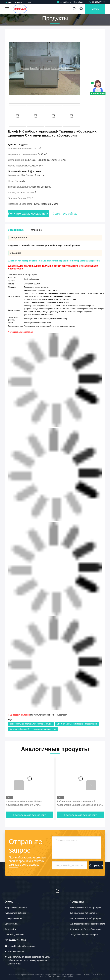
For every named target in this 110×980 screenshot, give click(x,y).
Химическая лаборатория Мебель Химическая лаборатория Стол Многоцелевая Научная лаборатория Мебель (26, 803)
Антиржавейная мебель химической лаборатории (33, 729)
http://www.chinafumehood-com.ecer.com (49, 715)
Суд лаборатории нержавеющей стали (87, 924)
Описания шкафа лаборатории (22, 274)
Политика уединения (14, 935)
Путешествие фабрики (15, 913)
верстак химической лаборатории (85, 918)
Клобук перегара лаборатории (84, 935)
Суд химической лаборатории (83, 913)
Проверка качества (13, 918)
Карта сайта (10, 929)
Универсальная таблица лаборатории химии (31, 724)
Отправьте (96, 865)
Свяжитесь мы (11, 924)
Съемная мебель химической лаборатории (77, 724)
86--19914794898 (97, 2)
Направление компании (16, 908)
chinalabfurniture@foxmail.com (70, 2)
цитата (95, 9)
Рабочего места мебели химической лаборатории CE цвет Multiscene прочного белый (79, 803)
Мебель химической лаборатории (85, 908)
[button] (19, 785)
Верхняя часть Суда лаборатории (85, 929)
